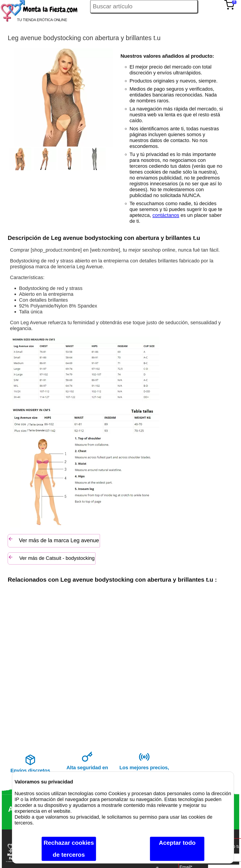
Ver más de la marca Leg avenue (53, 540)
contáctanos (166, 215)
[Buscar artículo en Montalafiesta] (144, 6)
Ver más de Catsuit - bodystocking (51, 558)
